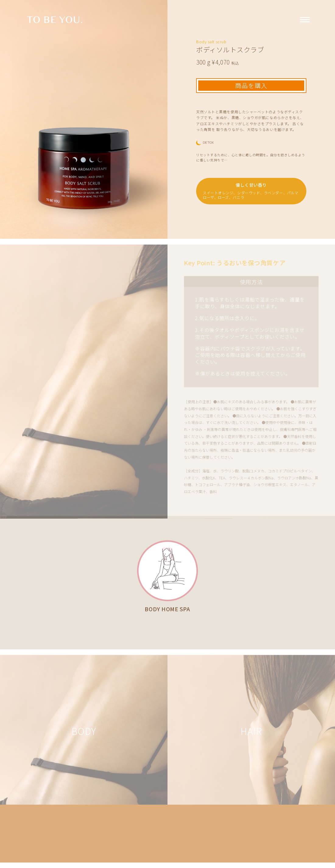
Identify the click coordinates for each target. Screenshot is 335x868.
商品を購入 (251, 85)
